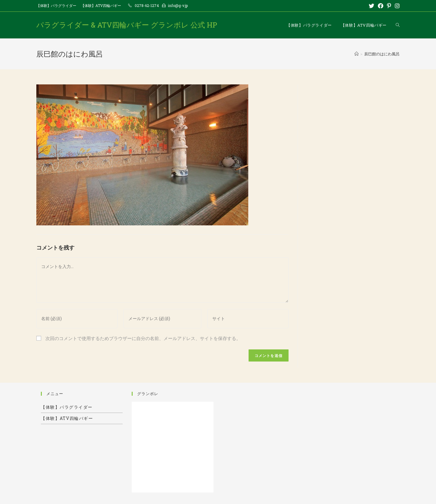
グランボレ (148, 394)
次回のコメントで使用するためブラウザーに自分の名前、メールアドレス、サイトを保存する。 (143, 338)
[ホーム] (357, 54)
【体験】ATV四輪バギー (101, 5)
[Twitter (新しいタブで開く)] (372, 6)
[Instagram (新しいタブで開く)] (396, 6)
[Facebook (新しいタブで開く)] (381, 6)
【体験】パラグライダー (56, 5)
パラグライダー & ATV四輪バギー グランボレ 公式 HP (127, 25)
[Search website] (398, 25)
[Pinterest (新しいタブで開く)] (389, 6)
